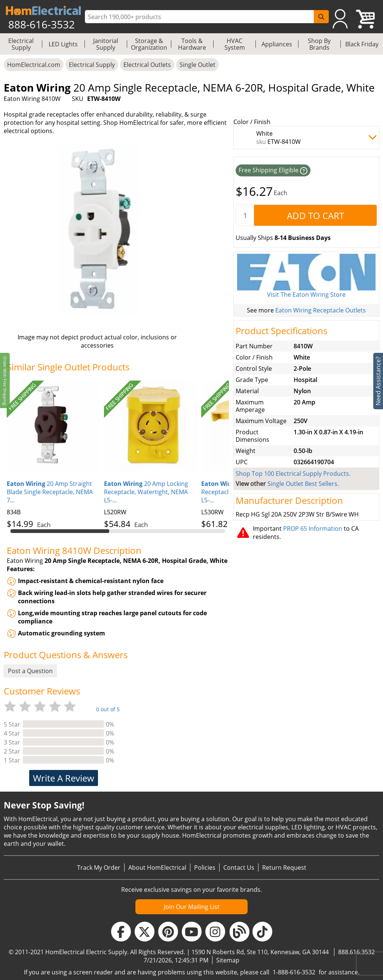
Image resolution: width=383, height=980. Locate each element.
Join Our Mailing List (192, 907)
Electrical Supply (21, 44)
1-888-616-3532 (294, 972)
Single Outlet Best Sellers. (303, 484)
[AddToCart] (315, 215)
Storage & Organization (149, 44)
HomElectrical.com (34, 65)
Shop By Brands (319, 44)
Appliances (277, 44)
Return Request (284, 867)
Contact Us (239, 867)
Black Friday (362, 44)
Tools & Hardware (192, 44)
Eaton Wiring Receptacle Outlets (321, 310)
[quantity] (245, 215)
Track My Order (99, 867)
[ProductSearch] (200, 17)
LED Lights (63, 44)
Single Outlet (197, 65)
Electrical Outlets (147, 65)
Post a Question (30, 671)
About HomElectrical (157, 867)
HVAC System (235, 44)
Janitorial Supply (106, 44)
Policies (205, 867)
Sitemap (228, 960)
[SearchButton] (321, 17)
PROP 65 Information (313, 528)
